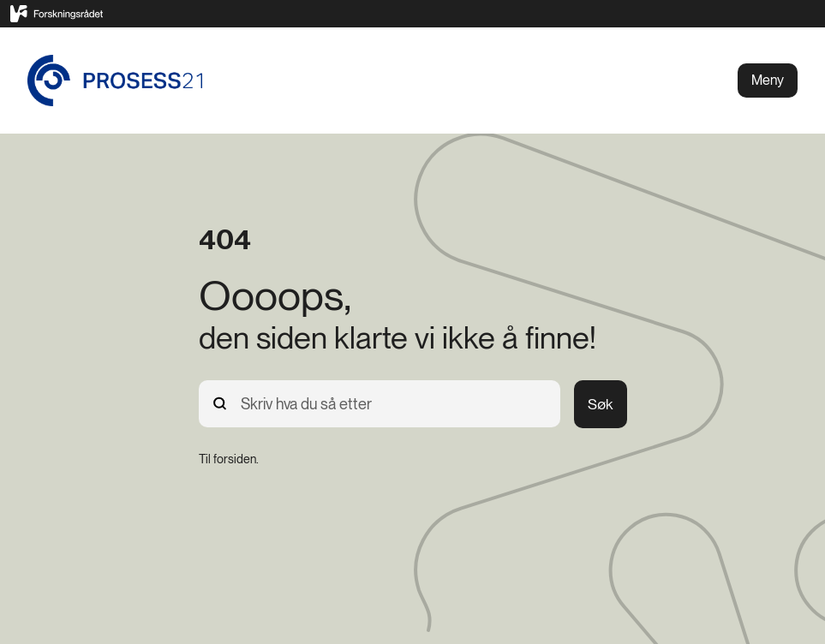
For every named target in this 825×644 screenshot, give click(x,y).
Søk (601, 404)
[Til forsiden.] (229, 459)
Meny (768, 80)
